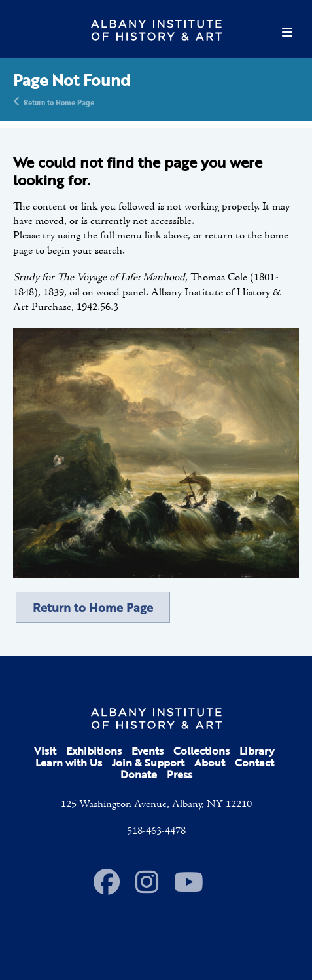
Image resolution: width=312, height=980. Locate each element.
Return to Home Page (59, 102)
